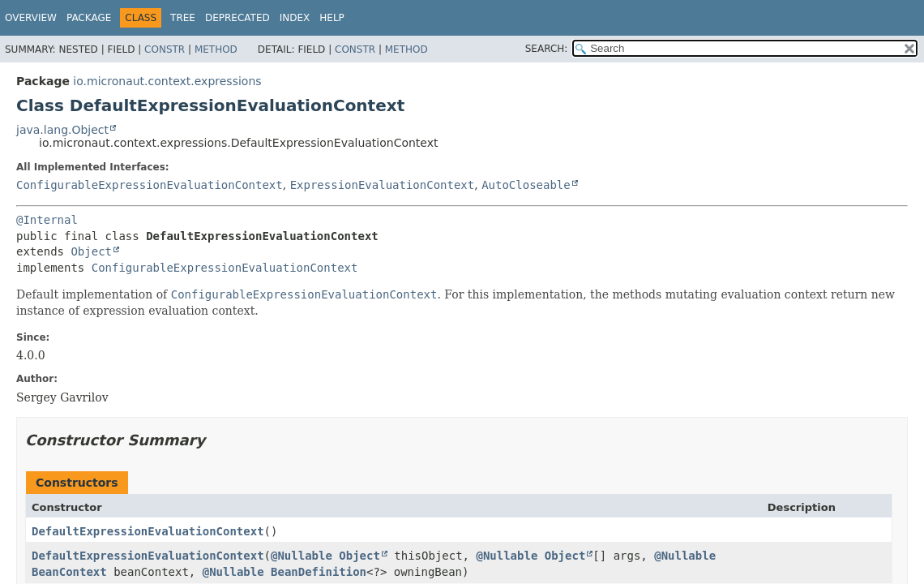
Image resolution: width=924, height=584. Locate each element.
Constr (165, 49)
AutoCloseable (526, 185)
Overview (31, 18)
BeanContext (69, 572)
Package (89, 18)
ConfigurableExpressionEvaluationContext (150, 185)
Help (332, 18)
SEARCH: (547, 49)
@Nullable (302, 556)
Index (295, 18)
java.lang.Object (62, 130)
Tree (183, 18)
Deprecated (237, 18)
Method (216, 49)
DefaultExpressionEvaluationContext (148, 531)
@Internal (47, 220)
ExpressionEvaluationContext (383, 185)
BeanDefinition (319, 572)
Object (91, 251)
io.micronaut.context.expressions (167, 81)
